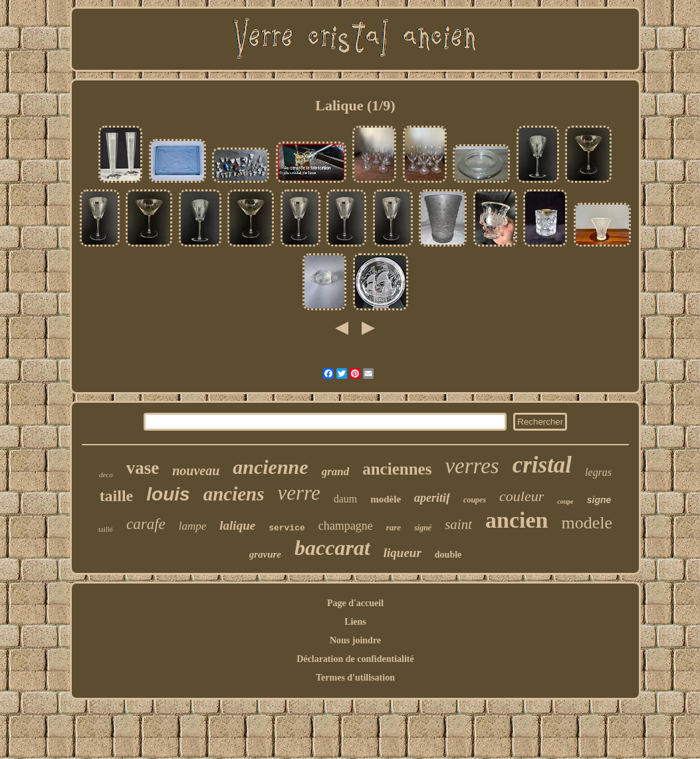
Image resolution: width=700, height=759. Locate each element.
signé (423, 528)
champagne (346, 526)
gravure (265, 554)
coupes (475, 500)
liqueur (403, 553)
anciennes (397, 469)
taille (117, 496)
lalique (237, 525)
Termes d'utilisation (355, 678)
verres (472, 466)
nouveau (196, 471)
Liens (355, 622)
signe (599, 500)
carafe (146, 524)
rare (394, 527)
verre (298, 493)
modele (587, 523)
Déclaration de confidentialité (355, 659)
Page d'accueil (355, 603)
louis (168, 494)
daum (346, 499)
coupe (565, 501)
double (448, 555)
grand (336, 472)
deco (106, 475)
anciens (234, 494)
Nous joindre (355, 640)
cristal (542, 465)
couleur (522, 496)
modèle (386, 499)
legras (598, 472)
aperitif (432, 498)
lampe (193, 526)
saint (458, 524)
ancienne (270, 467)
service (287, 528)
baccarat (332, 548)
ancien (517, 520)
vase (143, 468)
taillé (106, 529)
